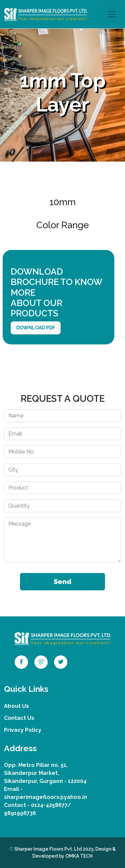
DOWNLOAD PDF (36, 328)
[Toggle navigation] (112, 14)
